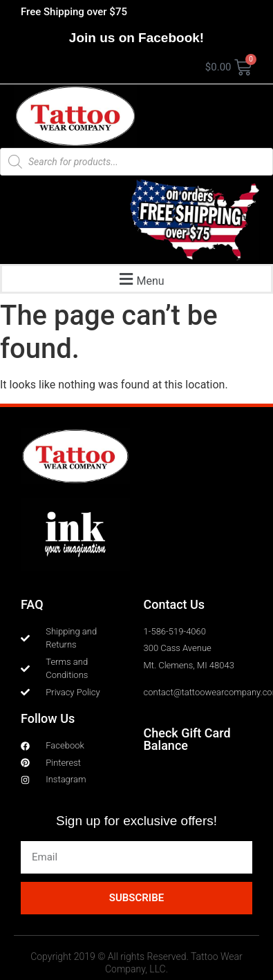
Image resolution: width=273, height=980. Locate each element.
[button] (140, 279)
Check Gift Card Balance (187, 739)
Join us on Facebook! (136, 38)
